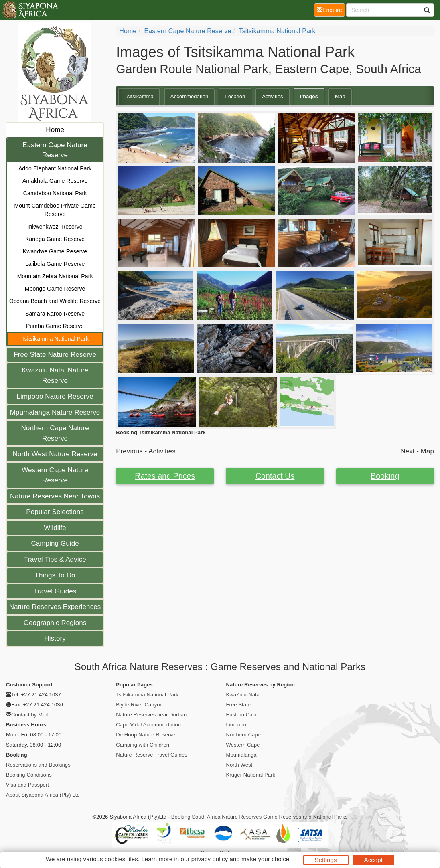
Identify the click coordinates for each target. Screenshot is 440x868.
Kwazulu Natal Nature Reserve (55, 375)
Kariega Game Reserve (55, 239)
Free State (239, 705)
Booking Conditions (29, 775)
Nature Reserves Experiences (55, 607)
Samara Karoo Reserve (55, 314)
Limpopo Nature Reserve (55, 396)
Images (309, 96)
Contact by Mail (29, 715)
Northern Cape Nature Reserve (55, 433)
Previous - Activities (146, 451)
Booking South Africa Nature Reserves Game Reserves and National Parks (260, 817)
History (55, 638)
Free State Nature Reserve (55, 355)
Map (340, 96)
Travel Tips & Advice (55, 559)
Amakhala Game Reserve (55, 181)
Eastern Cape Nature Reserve (55, 150)
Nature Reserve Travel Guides (152, 755)
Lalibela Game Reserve (55, 264)
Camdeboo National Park (55, 193)
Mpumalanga (241, 755)
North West (239, 765)
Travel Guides (55, 591)
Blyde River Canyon (139, 705)
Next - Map (417, 451)
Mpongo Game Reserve (55, 289)
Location (235, 96)
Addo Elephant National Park (55, 168)
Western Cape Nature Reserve (55, 475)
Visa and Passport (27, 785)
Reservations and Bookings (38, 765)
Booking (385, 476)
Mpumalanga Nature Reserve (55, 412)
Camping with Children (143, 745)
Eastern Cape (242, 715)
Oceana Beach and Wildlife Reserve (55, 301)
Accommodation (190, 96)
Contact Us (275, 476)
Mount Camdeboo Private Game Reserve (55, 210)
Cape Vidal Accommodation (148, 725)
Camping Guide (55, 543)
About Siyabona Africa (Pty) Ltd (43, 795)
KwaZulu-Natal (244, 695)
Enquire (331, 9)
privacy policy (210, 859)
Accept (373, 860)
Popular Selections (55, 512)
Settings (326, 860)
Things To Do (55, 575)
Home (55, 130)
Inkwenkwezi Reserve (55, 227)
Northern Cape (244, 735)
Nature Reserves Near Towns (55, 496)
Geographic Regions (55, 623)
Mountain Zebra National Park (55, 276)
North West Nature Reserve (55, 454)
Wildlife (55, 528)
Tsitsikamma (139, 96)
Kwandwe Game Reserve (55, 251)
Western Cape (243, 745)
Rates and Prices (165, 476)
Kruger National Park (251, 775)
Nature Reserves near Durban (151, 715)
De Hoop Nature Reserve (146, 735)
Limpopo (236, 725)
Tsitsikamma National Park (55, 339)
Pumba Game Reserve (55, 326)
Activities (272, 96)
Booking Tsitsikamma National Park (161, 432)
